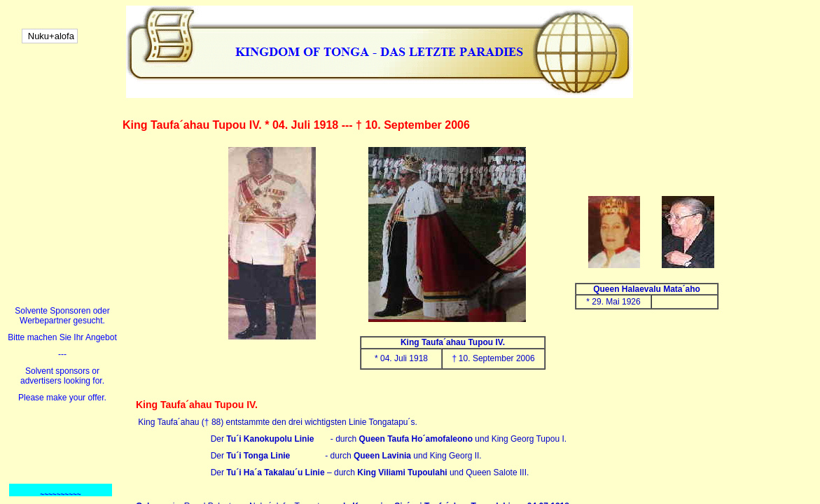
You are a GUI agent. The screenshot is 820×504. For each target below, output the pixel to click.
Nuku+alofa (50, 36)
